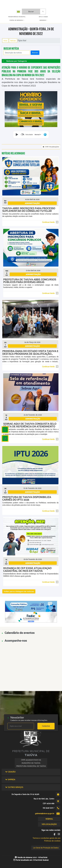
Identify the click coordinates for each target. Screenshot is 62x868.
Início (5, 41)
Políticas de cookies (52, 841)
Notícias (13, 41)
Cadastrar (46, 726)
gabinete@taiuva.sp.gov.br (45, 814)
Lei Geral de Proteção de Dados (46, 848)
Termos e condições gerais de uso (46, 838)
